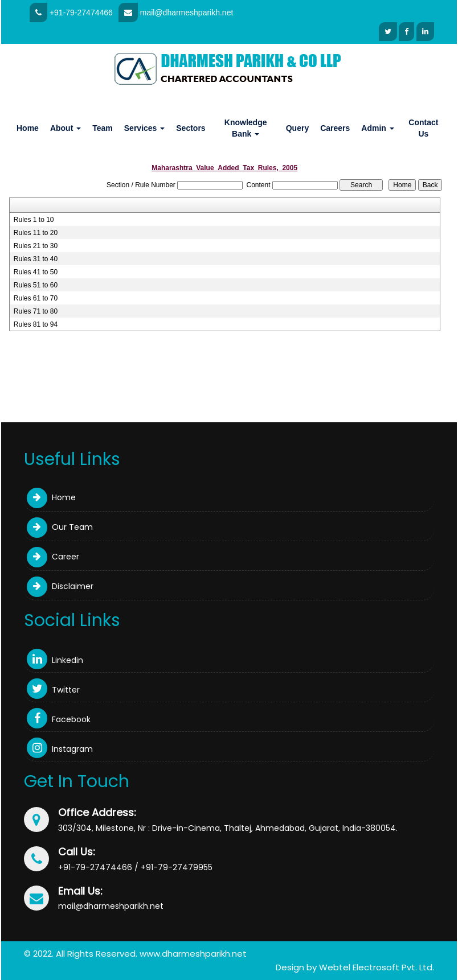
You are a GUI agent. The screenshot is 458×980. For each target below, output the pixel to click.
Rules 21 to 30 (36, 246)
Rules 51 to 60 (36, 285)
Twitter (53, 690)
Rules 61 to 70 (36, 298)
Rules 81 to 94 (36, 324)
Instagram (60, 749)
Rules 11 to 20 (36, 233)
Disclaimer (60, 586)
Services (145, 128)
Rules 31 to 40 (36, 259)
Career (53, 557)
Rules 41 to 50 (36, 272)
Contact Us (423, 128)
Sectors (191, 128)
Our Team (60, 527)
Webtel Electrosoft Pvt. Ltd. (377, 967)
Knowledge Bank (246, 128)
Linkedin (55, 660)
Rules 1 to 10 (34, 220)
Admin (377, 128)
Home (28, 128)
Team (103, 128)
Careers (335, 128)
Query (297, 128)
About (66, 128)
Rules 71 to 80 (36, 311)
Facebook (59, 719)
